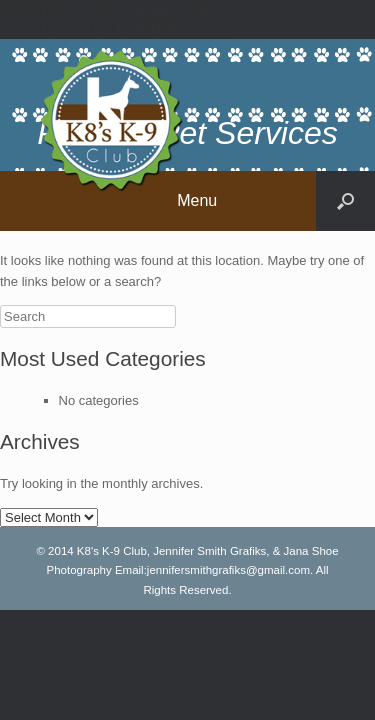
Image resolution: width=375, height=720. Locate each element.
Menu (197, 200)
